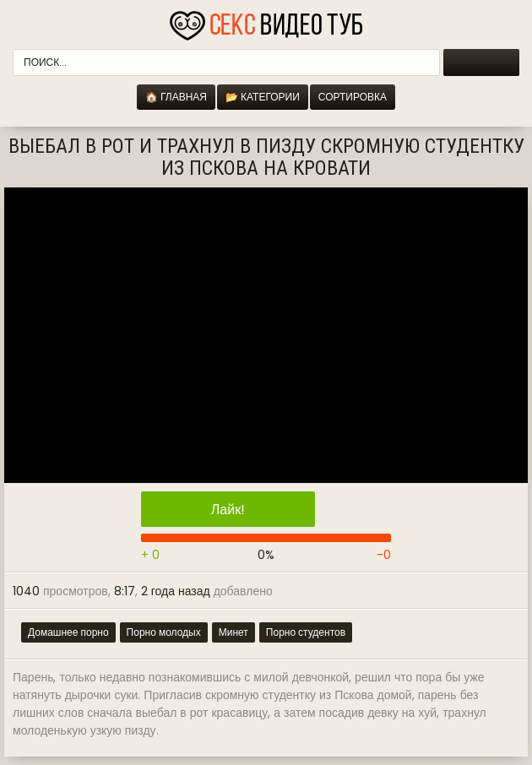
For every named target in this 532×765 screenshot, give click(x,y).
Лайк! (228, 510)
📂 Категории (263, 97)
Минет (233, 632)
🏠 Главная (176, 97)
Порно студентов (306, 632)
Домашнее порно (68, 632)
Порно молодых (164, 632)
